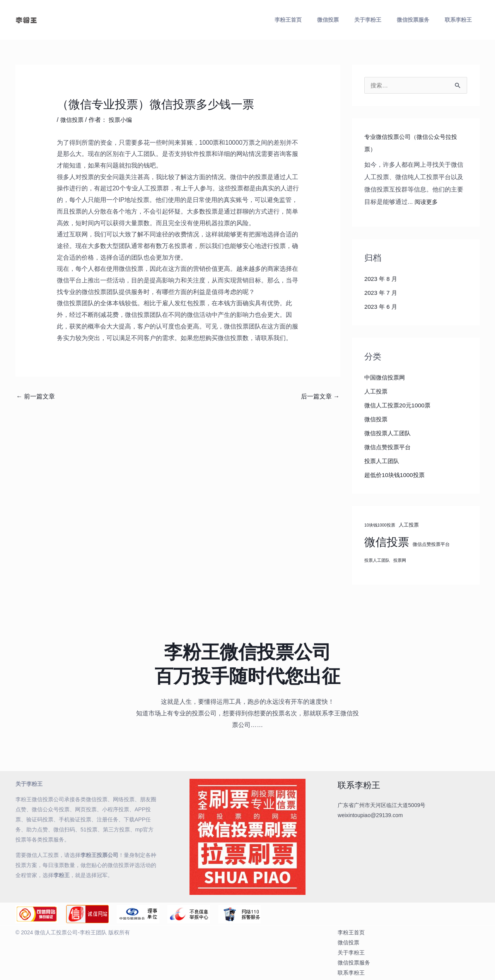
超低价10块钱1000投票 (396, 475)
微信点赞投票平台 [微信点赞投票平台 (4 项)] (431, 545)
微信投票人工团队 (389, 434)
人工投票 (377, 392)
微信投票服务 (422, 20)
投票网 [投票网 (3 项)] (400, 561)
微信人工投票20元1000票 (399, 406)
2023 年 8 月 (382, 279)
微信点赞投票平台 (389, 447)
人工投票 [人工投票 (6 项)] (409, 525)
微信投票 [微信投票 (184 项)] (387, 542)
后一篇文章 (320, 396)
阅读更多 (427, 202)
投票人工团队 (383, 461)
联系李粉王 (461, 20)
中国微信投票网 (386, 378)
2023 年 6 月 (382, 307)
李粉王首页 (316, 20)
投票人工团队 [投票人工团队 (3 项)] (377, 561)
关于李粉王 (383, 20)
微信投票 (350, 20)
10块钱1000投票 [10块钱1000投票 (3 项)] (380, 525)
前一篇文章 (36, 396)
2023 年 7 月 (382, 293)
